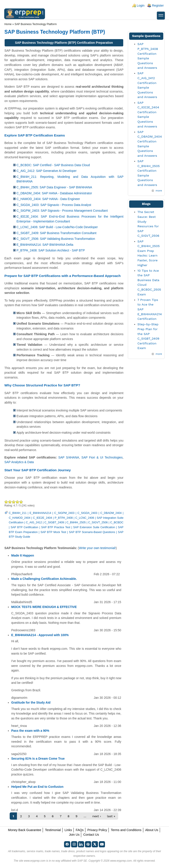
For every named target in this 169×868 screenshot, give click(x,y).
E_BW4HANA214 (40, 513)
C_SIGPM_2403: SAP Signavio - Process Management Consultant (62, 211)
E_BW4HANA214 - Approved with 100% (40, 635)
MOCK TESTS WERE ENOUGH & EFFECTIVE (44, 607)
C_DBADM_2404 (111, 513)
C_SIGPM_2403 (64, 513)
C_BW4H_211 (18, 513)
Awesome (21, 502)
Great (17, 502)
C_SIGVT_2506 (98, 522)
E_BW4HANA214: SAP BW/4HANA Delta (45, 245)
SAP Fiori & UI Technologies (102, 457)
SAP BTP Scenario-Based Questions (92, 532)
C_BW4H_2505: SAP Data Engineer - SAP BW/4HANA (54, 187)
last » (111, 816)
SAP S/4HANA (69, 457)
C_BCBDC (117, 522)
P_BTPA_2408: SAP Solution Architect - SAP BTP (51, 250)
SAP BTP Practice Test (56, 527)
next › (97, 816)
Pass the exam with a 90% (30, 731)
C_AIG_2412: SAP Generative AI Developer (47, 171)
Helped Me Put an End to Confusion (37, 787)
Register (158, 5)
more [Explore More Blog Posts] (159, 354)
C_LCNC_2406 (85, 518)
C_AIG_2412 (34, 522)
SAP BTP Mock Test (53, 532)
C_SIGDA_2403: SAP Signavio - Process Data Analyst (54, 205)
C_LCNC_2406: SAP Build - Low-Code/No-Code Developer (57, 227)
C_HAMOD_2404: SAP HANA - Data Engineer (48, 199)
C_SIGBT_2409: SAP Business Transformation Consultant (56, 233)
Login (141, 5)
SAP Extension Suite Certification (94, 527)
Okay (10, 502)
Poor (6, 502)
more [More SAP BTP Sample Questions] (159, 191)
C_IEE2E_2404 (43, 518)
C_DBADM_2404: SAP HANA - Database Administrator (54, 193)
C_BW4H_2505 (76, 522)
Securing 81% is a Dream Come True (38, 759)
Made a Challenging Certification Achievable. (44, 579)
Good (14, 502)
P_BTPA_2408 (64, 518)
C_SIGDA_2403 (87, 513)
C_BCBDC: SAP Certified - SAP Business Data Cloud (53, 165)
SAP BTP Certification (24, 527)
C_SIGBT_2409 (54, 522)
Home (8, 24)
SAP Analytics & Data (19, 462)
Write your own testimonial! (97, 548)
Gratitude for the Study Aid (31, 702)
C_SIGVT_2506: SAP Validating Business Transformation (56, 239)
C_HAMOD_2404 (20, 518)
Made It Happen (23, 555)
